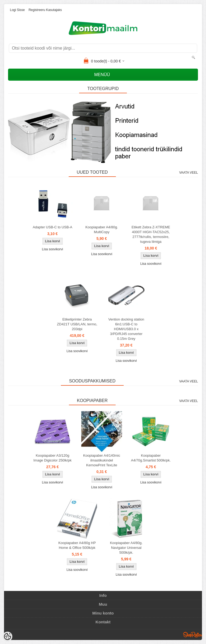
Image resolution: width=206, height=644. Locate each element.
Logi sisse (17, 10)
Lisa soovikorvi (52, 249)
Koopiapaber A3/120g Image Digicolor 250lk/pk (52, 458)
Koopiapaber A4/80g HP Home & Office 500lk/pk (77, 545)
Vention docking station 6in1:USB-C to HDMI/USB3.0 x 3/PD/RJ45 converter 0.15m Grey (126, 329)
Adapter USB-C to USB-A (52, 227)
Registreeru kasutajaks (45, 10)
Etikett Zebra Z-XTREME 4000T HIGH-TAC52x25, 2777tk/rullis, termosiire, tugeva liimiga (151, 234)
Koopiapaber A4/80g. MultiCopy (102, 230)
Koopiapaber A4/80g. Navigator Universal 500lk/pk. (126, 548)
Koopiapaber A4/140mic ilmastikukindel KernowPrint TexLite (102, 460)
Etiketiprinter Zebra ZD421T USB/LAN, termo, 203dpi (77, 324)
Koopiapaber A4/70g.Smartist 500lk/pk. (151, 458)
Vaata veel (189, 173)
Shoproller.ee (193, 635)
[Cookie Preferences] (8, 636)
